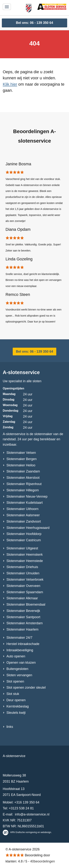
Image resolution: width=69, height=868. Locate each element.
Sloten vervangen (19, 675)
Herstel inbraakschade (23, 644)
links (10, 727)
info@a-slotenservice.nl (32, 814)
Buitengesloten (17, 669)
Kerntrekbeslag (18, 706)
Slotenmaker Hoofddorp (24, 534)
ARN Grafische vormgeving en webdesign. (27, 832)
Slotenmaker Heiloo (21, 465)
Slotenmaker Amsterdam (25, 623)
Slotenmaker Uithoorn (22, 509)
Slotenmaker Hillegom (23, 490)
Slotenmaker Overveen (23, 586)
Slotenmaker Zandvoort (24, 521)
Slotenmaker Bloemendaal (26, 604)
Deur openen (16, 700)
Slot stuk (13, 694)
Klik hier (10, 84)
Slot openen (15, 681)
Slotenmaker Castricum (24, 540)
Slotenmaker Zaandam (23, 471)
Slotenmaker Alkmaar (22, 598)
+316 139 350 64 (27, 802)
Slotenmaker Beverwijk (23, 611)
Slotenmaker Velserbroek (25, 580)
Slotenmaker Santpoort (23, 617)
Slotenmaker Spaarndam (25, 592)
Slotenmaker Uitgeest (22, 548)
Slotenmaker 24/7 (19, 638)
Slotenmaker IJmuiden (23, 573)
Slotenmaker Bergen (22, 459)
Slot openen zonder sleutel (26, 688)
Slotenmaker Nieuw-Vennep (27, 497)
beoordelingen (43, 861)
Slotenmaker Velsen (21, 453)
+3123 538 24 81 (21, 808)
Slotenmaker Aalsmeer (23, 515)
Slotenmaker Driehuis (22, 567)
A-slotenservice (21, 372)
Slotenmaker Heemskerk (25, 555)
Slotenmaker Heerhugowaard (28, 528)
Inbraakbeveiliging (20, 650)
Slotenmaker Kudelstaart (25, 503)
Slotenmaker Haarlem (22, 629)
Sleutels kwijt (16, 713)
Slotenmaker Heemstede (25, 561)
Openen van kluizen (21, 663)
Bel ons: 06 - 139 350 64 (34, 23)
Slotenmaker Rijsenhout (24, 484)
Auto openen (16, 656)
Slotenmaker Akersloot (23, 478)
